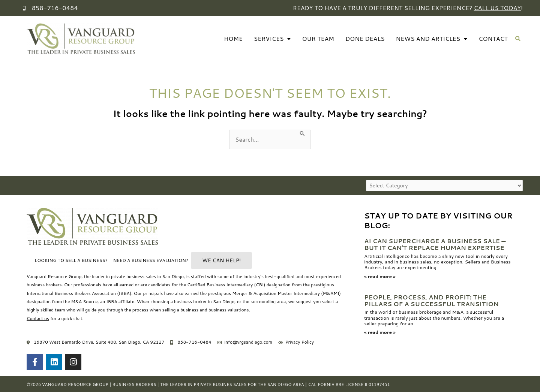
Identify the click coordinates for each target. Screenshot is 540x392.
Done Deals (364, 39)
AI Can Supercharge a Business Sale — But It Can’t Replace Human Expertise (436, 244)
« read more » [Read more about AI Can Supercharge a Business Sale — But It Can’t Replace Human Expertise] (380, 276)
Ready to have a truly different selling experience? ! (406, 8)
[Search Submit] (303, 133)
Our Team (316, 39)
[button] (518, 39)
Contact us (38, 318)
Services (270, 39)
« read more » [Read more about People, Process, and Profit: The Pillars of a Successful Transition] (380, 331)
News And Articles (431, 39)
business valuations (229, 310)
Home (231, 39)
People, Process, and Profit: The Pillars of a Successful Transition (432, 300)
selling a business (180, 310)
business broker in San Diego (204, 301)
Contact (493, 39)
